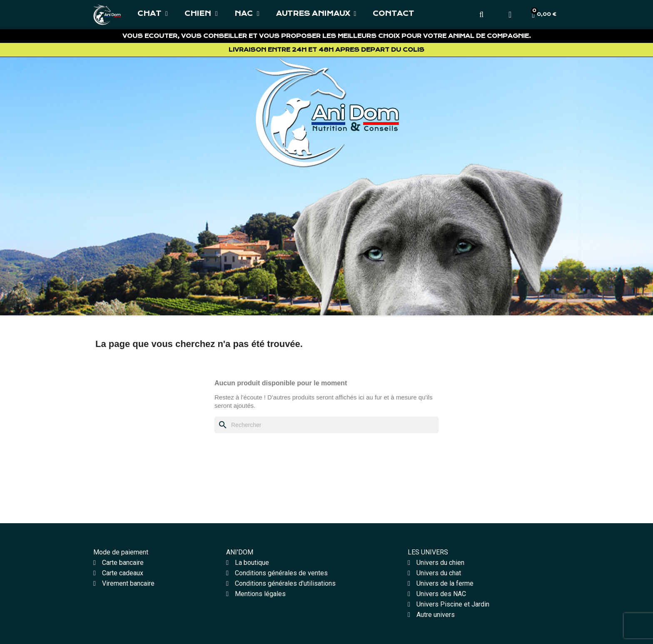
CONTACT (393, 14)
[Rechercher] (326, 425)
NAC (247, 14)
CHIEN (201, 14)
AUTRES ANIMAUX (316, 14)
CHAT (153, 14)
